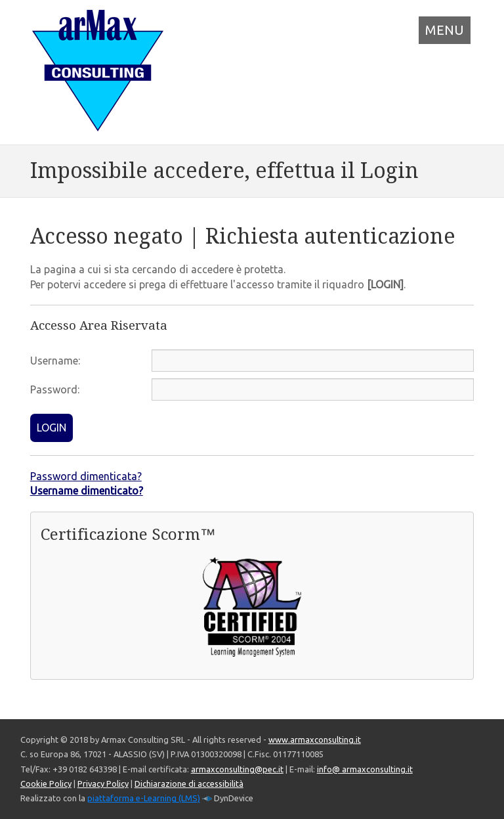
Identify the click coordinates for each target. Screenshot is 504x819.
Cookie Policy (46, 784)
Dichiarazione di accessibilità (189, 784)
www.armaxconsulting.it (315, 740)
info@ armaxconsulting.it (365, 769)
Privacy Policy (103, 784)
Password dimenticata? (86, 476)
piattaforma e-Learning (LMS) (144, 798)
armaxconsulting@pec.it (237, 769)
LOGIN (52, 428)
